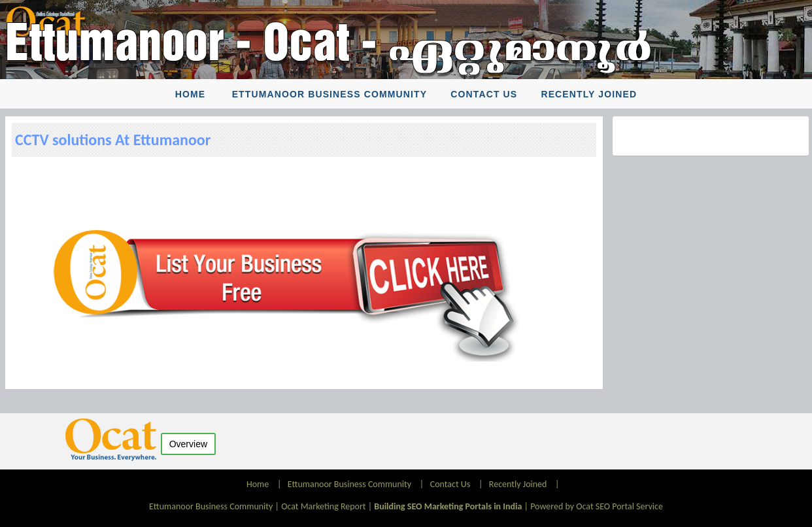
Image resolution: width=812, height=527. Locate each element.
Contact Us (484, 94)
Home (190, 94)
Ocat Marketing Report (323, 506)
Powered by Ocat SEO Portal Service (597, 506)
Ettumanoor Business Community (330, 94)
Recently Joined (589, 94)
